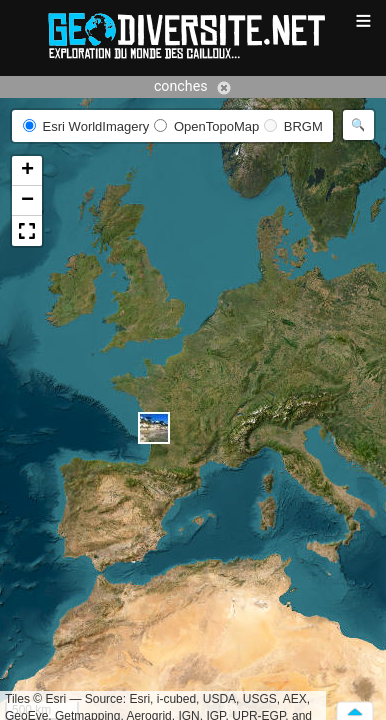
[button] (154, 428)
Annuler (224, 88)
